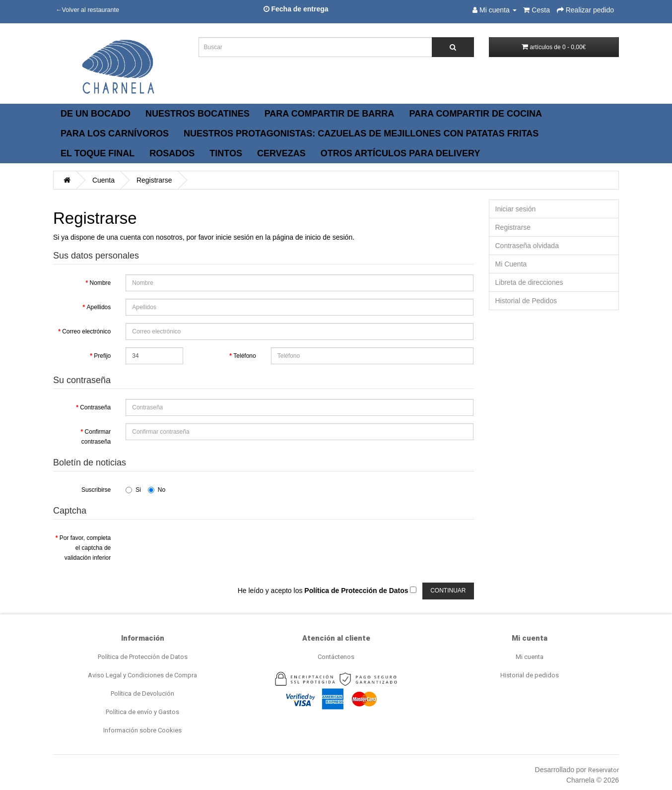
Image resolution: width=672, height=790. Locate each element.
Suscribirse (96, 490)
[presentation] (201, 549)
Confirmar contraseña (96, 437)
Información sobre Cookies (142, 730)
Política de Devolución (142, 693)
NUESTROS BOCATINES (198, 114)
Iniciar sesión (516, 209)
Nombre (101, 283)
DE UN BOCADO (96, 114)
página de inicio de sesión (312, 237)
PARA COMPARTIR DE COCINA (475, 114)
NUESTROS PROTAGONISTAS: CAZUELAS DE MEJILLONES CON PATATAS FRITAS (361, 133)
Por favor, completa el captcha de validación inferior (85, 548)
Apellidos (99, 307)
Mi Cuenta (511, 264)
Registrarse (154, 180)
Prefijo (102, 356)
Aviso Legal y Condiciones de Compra (142, 675)
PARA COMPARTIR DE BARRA (330, 114)
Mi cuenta (530, 657)
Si (133, 490)
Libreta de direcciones (529, 282)
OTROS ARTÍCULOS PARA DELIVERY (401, 153)
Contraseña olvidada (527, 246)
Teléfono (244, 356)
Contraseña (95, 407)
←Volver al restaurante (87, 10)
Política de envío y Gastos (142, 712)
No (157, 490)
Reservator (604, 770)
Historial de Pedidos (526, 301)
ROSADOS (172, 153)
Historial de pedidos (530, 675)
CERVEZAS (281, 153)
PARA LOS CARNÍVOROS (115, 133)
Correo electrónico (86, 331)
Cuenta (103, 180)
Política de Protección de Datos (143, 657)
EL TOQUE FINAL (98, 153)
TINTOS (226, 153)
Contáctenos (336, 657)
